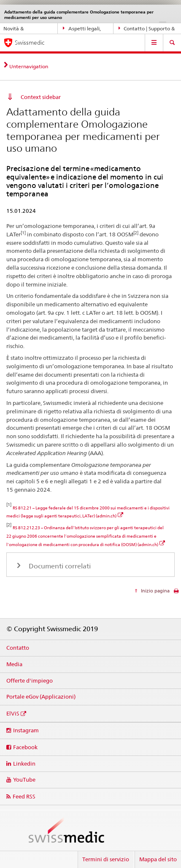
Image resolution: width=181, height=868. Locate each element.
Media (14, 664)
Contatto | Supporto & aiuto (147, 29)
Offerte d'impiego (30, 680)
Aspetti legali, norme (82, 29)
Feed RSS (24, 796)
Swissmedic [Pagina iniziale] (30, 43)
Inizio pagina (155, 591)
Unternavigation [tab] (29, 66)
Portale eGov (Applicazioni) (41, 697)
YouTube (24, 780)
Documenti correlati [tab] (59, 566)
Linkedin (24, 764)
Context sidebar (41, 97)
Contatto (18, 648)
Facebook (25, 747)
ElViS (13, 713)
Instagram (26, 730)
